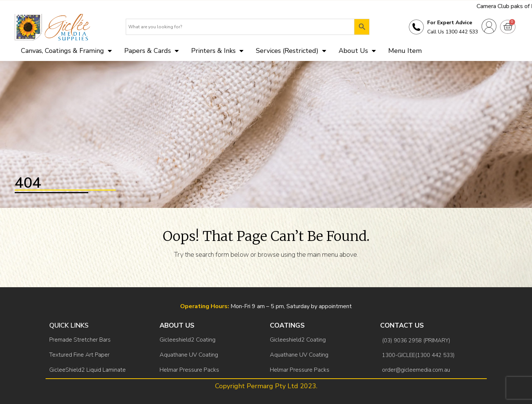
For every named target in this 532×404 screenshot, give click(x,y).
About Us (357, 51)
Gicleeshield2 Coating (188, 340)
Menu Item (405, 51)
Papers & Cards (151, 51)
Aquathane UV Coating (189, 355)
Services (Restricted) (291, 51)
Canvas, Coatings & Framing (66, 51)
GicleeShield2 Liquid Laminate (88, 370)
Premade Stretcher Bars (80, 340)
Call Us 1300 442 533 (453, 32)
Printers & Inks (217, 51)
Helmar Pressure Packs (189, 370)
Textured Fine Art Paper (79, 355)
